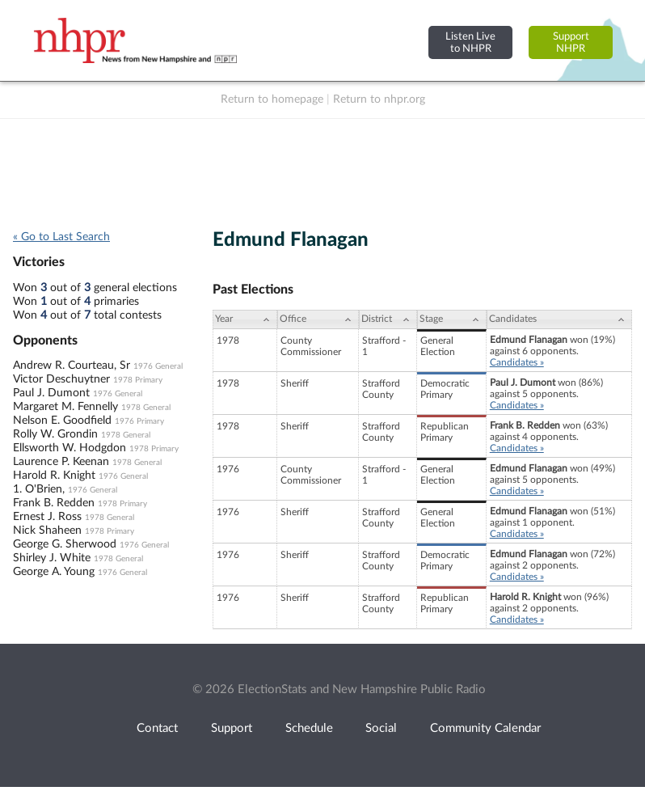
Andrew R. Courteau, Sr (72, 366)
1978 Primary (138, 380)
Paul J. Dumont (51, 393)
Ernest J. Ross (47, 517)
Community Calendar (485, 728)
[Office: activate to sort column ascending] (318, 319)
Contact (157, 728)
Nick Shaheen (47, 531)
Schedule (309, 728)
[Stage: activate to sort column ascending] (452, 319)
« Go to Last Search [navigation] (61, 237)
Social (381, 728)
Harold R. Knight (54, 476)
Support (232, 728)
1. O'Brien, (39, 489)
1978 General (146, 408)
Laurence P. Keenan (61, 462)
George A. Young (54, 572)
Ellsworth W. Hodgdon (70, 448)
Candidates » (517, 362)
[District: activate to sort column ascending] (388, 319)
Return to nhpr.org (379, 99)
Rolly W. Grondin (55, 434)
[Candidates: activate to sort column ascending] (559, 319)
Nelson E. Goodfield (62, 421)
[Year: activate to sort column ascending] (245, 319)
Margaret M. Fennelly (65, 407)
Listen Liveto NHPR (470, 42)
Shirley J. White (52, 558)
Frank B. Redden (54, 503)
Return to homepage (272, 99)
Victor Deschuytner (61, 379)
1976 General (158, 366)
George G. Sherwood (65, 544)
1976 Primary (139, 421)
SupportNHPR (571, 42)
